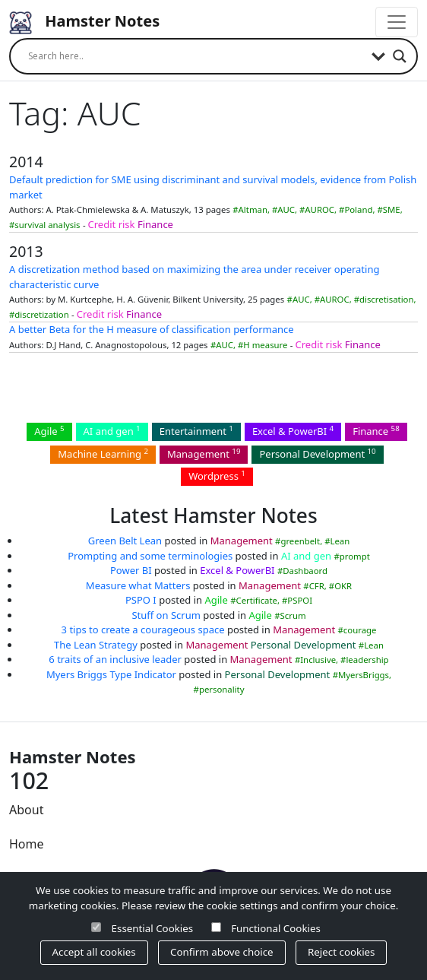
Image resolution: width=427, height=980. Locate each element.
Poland (358, 209)
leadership (367, 660)
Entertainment (196, 431)
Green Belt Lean (125, 541)
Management (204, 454)
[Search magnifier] (400, 56)
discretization (41, 314)
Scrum (293, 615)
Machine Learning (103, 454)
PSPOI (300, 600)
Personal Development (317, 454)
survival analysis (47, 225)
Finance (155, 224)
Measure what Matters (138, 585)
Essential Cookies (153, 928)
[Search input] (196, 56)
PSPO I (141, 600)
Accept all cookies (94, 952)
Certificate (256, 600)
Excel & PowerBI (293, 431)
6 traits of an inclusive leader (115, 659)
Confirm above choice (221, 952)
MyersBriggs (364, 675)
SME (392, 209)
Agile (49, 431)
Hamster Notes (84, 22)
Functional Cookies (276, 928)
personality (222, 689)
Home (27, 844)
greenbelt (300, 541)
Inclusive (318, 660)
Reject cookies (341, 952)
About (26, 810)
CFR (317, 586)
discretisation (386, 299)
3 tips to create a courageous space (143, 630)
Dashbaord (305, 571)
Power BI (131, 570)
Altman (253, 209)
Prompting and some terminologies (150, 556)
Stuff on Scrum (166, 615)
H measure (265, 345)
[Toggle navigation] (397, 22)
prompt (355, 556)
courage (360, 630)
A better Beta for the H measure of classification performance (152, 329)
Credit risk (112, 224)
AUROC (319, 209)
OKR (343, 586)
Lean (340, 541)
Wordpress (217, 476)
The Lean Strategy (96, 645)
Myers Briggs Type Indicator (111, 674)
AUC (286, 209)
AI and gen (112, 431)
